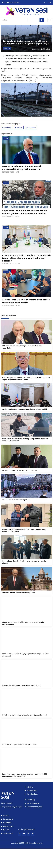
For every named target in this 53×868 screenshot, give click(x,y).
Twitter (19, 128)
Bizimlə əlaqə (32, 794)
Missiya (30, 787)
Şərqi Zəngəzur (33, 803)
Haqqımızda (32, 791)
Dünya (6, 830)
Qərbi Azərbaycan (35, 807)
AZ (45, 2)
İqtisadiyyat (8, 819)
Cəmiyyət (7, 823)
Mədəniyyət (8, 826)
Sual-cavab (8, 833)
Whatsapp (31, 128)
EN (50, 2)
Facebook (7, 128)
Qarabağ (31, 800)
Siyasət (6, 816)
